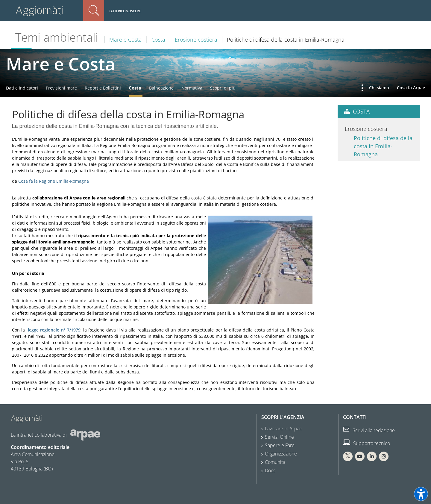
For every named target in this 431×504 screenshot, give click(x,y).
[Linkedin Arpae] (372, 456)
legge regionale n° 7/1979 (54, 330)
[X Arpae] (348, 456)
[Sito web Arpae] (85, 435)
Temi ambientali (57, 37)
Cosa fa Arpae (411, 88)
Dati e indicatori (22, 88)
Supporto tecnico (366, 443)
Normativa (192, 88)
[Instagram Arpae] (384, 456)
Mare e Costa (126, 40)
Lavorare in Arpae (284, 429)
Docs (270, 470)
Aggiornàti (39, 10)
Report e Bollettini (103, 88)
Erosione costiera (196, 40)
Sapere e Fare (280, 445)
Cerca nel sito (94, 10)
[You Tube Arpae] (360, 456)
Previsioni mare (61, 88)
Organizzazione (281, 454)
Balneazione (161, 88)
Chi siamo (379, 88)
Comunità (275, 462)
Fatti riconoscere (125, 11)
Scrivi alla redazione (369, 430)
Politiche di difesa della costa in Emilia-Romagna (383, 146)
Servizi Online (279, 437)
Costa (158, 40)
